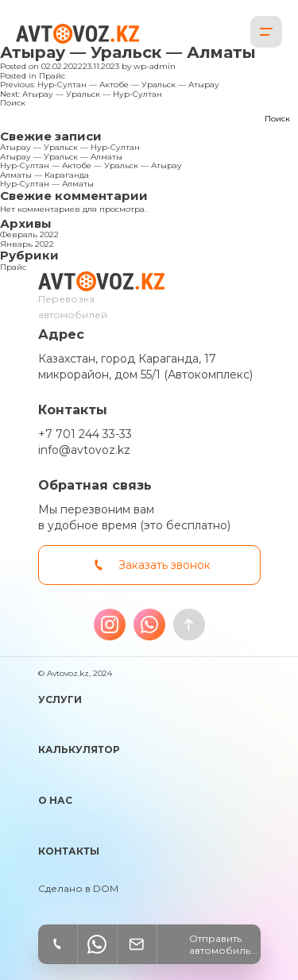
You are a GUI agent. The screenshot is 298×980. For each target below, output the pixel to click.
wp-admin (155, 66)
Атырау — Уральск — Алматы (61, 157)
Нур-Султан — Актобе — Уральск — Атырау (91, 165)
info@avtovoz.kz (84, 450)
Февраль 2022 (29, 234)
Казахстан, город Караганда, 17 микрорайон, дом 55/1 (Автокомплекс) (145, 367)
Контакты (69, 851)
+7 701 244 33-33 (85, 434)
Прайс (52, 76)
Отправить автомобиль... (223, 944)
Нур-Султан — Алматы (47, 184)
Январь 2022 (27, 244)
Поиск (13, 103)
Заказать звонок (164, 565)
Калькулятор (79, 749)
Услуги (60, 699)
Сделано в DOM (78, 888)
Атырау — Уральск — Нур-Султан (70, 147)
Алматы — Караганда (45, 175)
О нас (55, 800)
